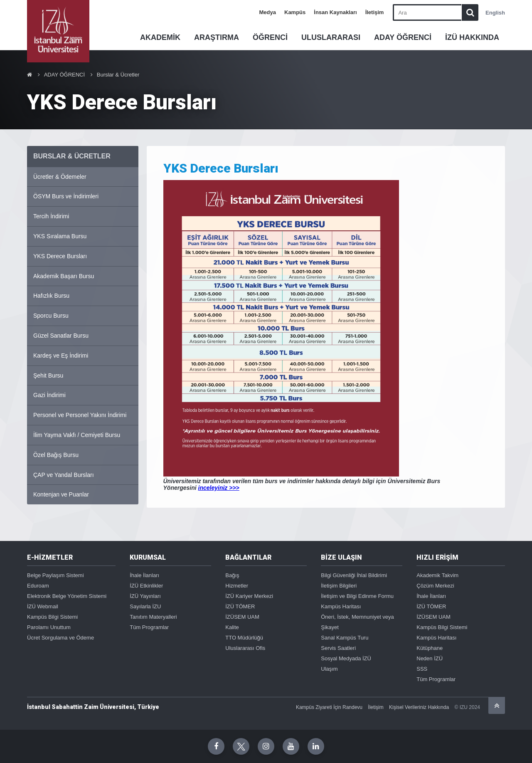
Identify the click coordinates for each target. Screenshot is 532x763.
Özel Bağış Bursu (56, 455)
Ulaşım (329, 669)
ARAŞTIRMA (217, 37)
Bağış (232, 575)
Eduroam (38, 586)
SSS (422, 669)
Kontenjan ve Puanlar (61, 494)
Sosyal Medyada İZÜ (346, 658)
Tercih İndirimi (51, 216)
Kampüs (295, 12)
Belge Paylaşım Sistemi (55, 575)
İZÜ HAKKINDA (472, 37)
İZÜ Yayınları (145, 596)
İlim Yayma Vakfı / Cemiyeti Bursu (77, 435)
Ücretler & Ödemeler (60, 177)
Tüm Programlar (149, 627)
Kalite (232, 627)
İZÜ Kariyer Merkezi (249, 596)
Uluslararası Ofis (245, 648)
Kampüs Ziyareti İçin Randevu (329, 707)
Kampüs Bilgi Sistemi (52, 617)
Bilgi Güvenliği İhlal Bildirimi (354, 575)
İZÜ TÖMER (240, 606)
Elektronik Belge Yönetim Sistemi (67, 596)
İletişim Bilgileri (339, 586)
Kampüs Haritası (341, 606)
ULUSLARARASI (331, 37)
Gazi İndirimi (49, 395)
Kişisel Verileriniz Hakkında (419, 707)
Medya (268, 12)
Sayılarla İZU (145, 606)
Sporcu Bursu (51, 316)
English (495, 13)
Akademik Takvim (437, 575)
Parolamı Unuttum (49, 627)
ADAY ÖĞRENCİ (403, 37)
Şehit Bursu (48, 375)
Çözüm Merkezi (435, 586)
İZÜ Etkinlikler (146, 586)
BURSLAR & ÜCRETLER (72, 156)
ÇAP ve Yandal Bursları (64, 475)
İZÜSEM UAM (242, 617)
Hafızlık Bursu (51, 296)
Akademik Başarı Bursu (64, 276)
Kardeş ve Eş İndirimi (61, 356)
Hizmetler (237, 586)
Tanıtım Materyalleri (153, 617)
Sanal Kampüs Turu (345, 638)
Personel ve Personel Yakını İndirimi (80, 415)
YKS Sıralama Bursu (60, 236)
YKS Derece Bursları (60, 256)
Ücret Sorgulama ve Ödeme (60, 638)
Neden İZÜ (430, 658)
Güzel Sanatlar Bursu (61, 336)
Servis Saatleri (338, 648)
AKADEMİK (160, 37)
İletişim (375, 12)
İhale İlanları (144, 575)
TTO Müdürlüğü (244, 638)
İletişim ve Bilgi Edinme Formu (357, 596)
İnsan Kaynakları (335, 12)
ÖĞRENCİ (270, 37)
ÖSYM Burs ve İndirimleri (66, 196)
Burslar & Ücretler (118, 75)
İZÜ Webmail (43, 606)
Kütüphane (430, 648)
